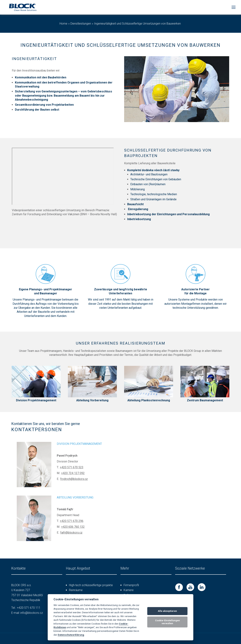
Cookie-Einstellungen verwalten (167, 622)
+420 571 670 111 (29, 608)
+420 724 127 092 (73, 473)
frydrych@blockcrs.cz (74, 479)
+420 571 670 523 (72, 467)
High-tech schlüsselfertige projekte (91, 585)
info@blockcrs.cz (32, 613)
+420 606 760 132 (73, 527)
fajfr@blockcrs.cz (71, 533)
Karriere (129, 590)
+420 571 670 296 (72, 521)
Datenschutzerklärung (71, 635)
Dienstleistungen (81, 24)
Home (63, 24)
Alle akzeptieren (167, 611)
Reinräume (76, 590)
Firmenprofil (131, 585)
